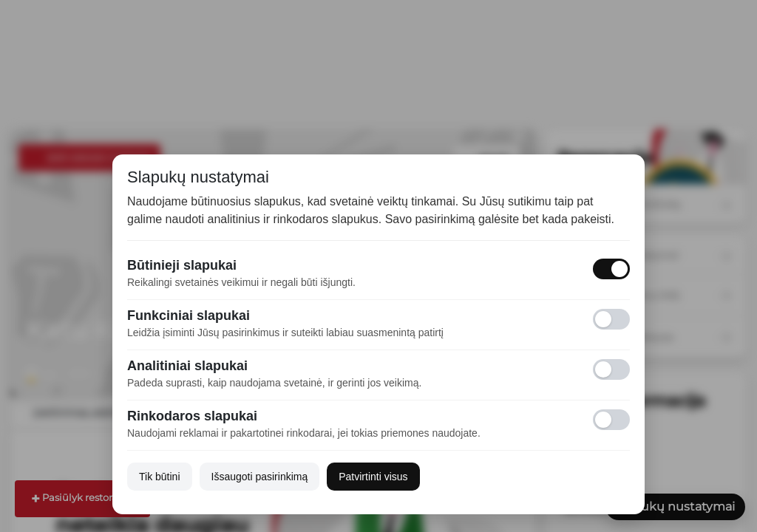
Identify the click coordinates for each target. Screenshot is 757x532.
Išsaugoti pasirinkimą (260, 477)
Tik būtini (160, 477)
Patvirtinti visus (373, 477)
